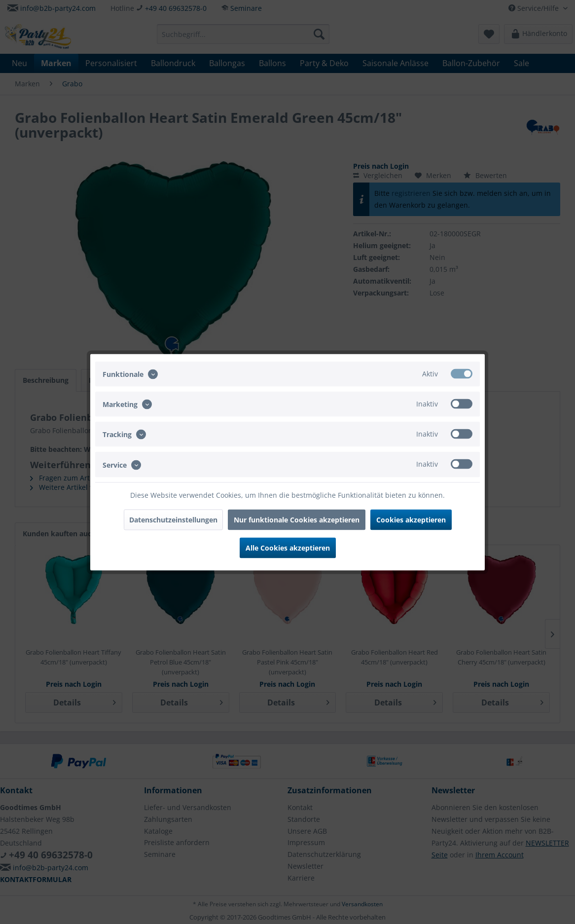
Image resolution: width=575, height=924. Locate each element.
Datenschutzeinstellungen (173, 519)
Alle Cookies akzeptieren (288, 547)
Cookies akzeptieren (411, 519)
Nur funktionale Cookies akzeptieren (297, 519)
